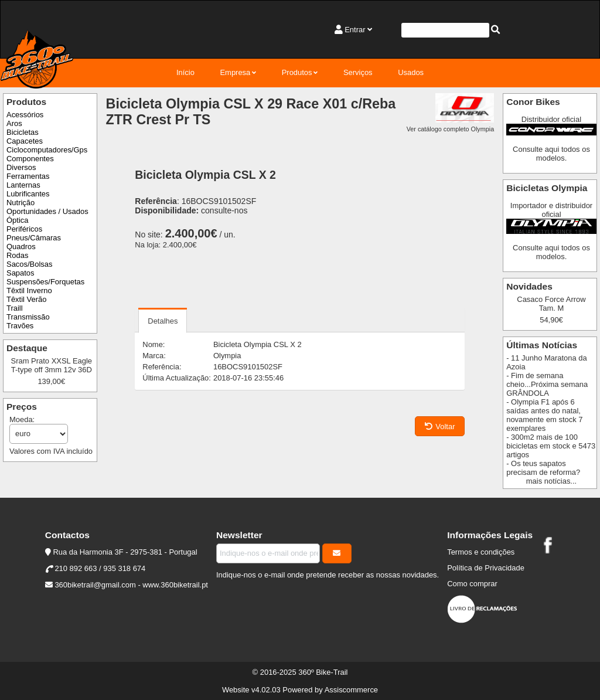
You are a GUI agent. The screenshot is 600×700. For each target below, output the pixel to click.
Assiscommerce (351, 690)
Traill (15, 308)
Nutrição (21, 203)
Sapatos (21, 273)
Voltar (440, 427)
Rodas (17, 255)
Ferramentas (28, 176)
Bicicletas (23, 132)
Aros (14, 123)
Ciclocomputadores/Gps (47, 150)
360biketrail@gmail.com (95, 585)
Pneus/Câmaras (34, 238)
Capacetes (25, 141)
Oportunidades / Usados (47, 211)
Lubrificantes (28, 194)
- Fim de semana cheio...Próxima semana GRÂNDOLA (547, 384)
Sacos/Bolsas (29, 264)
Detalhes (163, 321)
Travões (20, 326)
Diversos (21, 167)
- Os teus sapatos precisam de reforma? (543, 468)
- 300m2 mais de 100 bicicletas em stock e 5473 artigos (551, 446)
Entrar (355, 30)
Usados (411, 72)
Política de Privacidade (486, 568)
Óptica (17, 220)
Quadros (21, 247)
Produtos (297, 72)
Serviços (358, 72)
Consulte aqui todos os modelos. (551, 154)
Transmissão (28, 317)
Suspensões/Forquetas (45, 282)
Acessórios (25, 115)
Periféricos (24, 229)
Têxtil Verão (26, 299)
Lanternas (23, 185)
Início (185, 72)
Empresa (235, 72)
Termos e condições (481, 552)
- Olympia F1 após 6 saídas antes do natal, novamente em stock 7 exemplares (544, 415)
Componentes (30, 159)
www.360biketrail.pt (175, 585)
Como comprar (472, 584)
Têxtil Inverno (29, 290)
